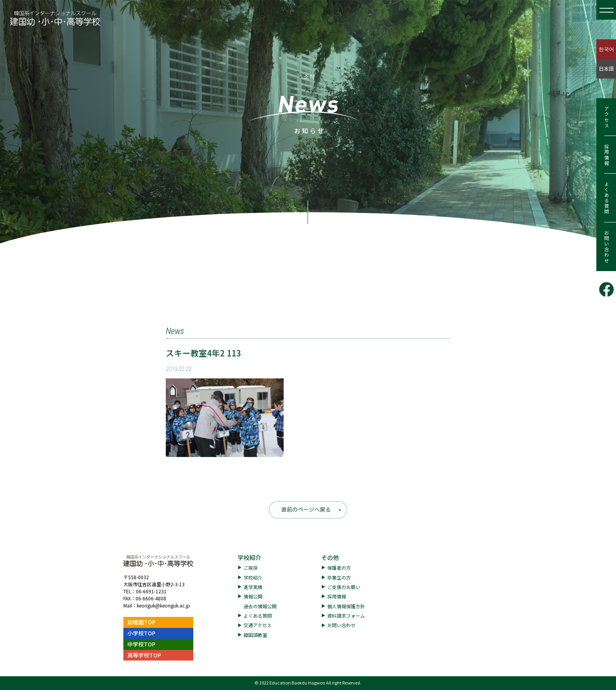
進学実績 (253, 587)
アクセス (606, 117)
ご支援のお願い (344, 587)
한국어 (606, 49)
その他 (330, 557)
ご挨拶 (251, 568)
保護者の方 (339, 568)
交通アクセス (258, 625)
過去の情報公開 (260, 606)
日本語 (606, 69)
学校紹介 (249, 557)
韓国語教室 (255, 635)
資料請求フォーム (346, 616)
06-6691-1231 (151, 591)
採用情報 (606, 155)
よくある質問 (606, 198)
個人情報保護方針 (346, 606)
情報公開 (253, 596)
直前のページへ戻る (306, 509)
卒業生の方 (339, 577)
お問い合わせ (606, 247)
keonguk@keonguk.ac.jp (163, 605)
